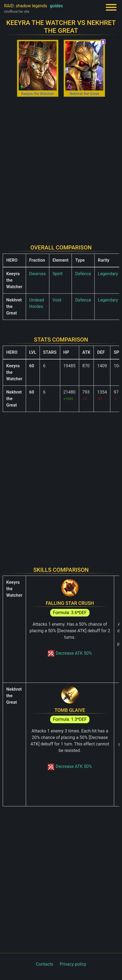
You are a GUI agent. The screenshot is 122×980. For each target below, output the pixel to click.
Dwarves (38, 274)
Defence (83, 274)
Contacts (44, 964)
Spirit (58, 274)
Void (57, 300)
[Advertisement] (61, 167)
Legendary (108, 274)
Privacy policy (73, 964)
